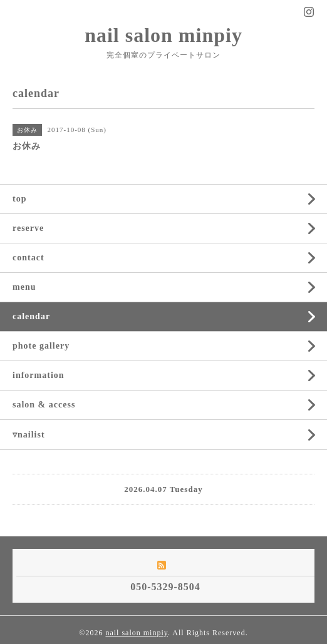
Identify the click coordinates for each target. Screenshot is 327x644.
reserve (28, 228)
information (39, 375)
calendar (31, 316)
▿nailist (29, 435)
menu (24, 287)
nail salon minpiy (163, 35)
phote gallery (41, 346)
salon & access (44, 405)
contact (29, 258)
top (19, 199)
